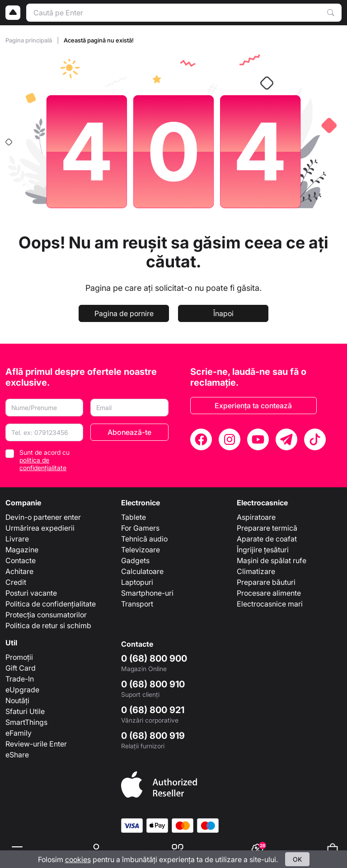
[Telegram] (286, 439)
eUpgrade (22, 690)
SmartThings (26, 722)
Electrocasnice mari (270, 604)
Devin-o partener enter (43, 517)
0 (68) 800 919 (153, 736)
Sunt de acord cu (45, 460)
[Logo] (13, 13)
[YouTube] (258, 439)
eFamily (19, 733)
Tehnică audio (144, 539)
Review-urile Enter (36, 744)
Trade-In (20, 679)
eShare (17, 755)
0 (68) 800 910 (153, 684)
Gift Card (21, 668)
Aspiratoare (256, 517)
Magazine (22, 550)
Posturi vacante (31, 593)
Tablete (134, 517)
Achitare (19, 571)
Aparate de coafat (267, 539)
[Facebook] (201, 439)
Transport (137, 604)
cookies (78, 859)
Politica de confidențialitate (51, 604)
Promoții (19, 657)
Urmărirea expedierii (40, 528)
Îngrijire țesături (263, 550)
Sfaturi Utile (25, 711)
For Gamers (140, 528)
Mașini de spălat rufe (272, 560)
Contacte (21, 560)
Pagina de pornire (124, 313)
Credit (16, 582)
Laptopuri (137, 582)
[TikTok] (315, 439)
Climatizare (256, 571)
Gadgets (135, 560)
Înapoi (223, 313)
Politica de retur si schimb (48, 625)
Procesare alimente (269, 593)
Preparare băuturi (266, 582)
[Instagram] (230, 439)
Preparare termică (267, 528)
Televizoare (141, 550)
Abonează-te (129, 432)
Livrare (17, 539)
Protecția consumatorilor (46, 615)
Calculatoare (142, 571)
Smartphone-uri (147, 593)
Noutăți (17, 700)
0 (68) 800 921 (153, 710)
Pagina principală (29, 40)
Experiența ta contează (253, 406)
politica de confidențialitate (43, 464)
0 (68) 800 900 (154, 658)
